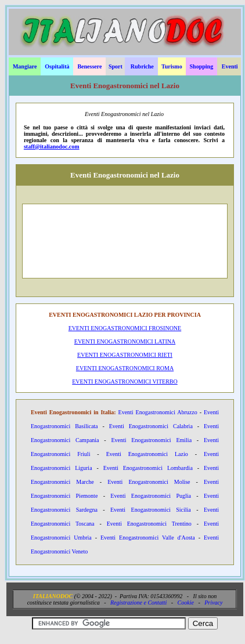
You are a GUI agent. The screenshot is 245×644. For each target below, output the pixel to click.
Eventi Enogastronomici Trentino (149, 524)
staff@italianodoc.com (52, 146)
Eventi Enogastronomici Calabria (151, 426)
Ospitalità (57, 66)
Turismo (172, 66)
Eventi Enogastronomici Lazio (147, 454)
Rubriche (142, 66)
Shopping (202, 66)
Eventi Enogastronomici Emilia (151, 440)
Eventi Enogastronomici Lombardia (148, 468)
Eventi (230, 66)
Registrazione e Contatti (138, 603)
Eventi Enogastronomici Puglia (151, 496)
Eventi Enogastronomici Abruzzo (158, 412)
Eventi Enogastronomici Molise (149, 482)
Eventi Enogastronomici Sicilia (151, 510)
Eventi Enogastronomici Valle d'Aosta (148, 538)
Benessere (89, 66)
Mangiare (25, 66)
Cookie (186, 603)
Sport (116, 66)
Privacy (213, 603)
